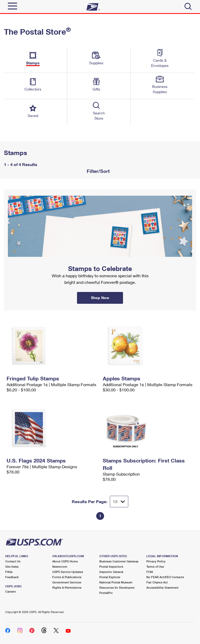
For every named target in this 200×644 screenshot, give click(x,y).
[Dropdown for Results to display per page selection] (119, 502)
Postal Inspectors (111, 566)
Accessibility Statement (162, 587)
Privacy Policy (156, 561)
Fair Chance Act (157, 582)
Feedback (12, 577)
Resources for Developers (117, 587)
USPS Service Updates (68, 572)
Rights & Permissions (67, 587)
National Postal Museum (116, 582)
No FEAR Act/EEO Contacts (165, 577)
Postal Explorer (110, 577)
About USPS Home (65, 561)
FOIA (150, 572)
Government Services (67, 582)
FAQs (9, 572)
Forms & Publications (67, 577)
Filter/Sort (98, 171)
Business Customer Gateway (119, 561)
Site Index (12, 566)
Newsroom (60, 566)
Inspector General (111, 572)
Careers (11, 591)
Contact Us (13, 561)
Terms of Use (155, 566)
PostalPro (106, 593)
